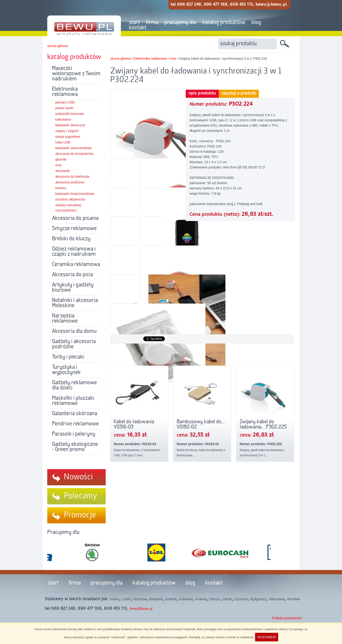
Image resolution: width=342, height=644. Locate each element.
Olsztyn (215, 599)
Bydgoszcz (258, 599)
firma (152, 23)
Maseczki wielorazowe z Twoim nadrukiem (76, 74)
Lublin (126, 599)
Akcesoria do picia (72, 275)
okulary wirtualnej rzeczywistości (68, 208)
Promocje (80, 515)
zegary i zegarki (67, 131)
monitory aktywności (70, 199)
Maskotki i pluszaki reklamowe (73, 401)
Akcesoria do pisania (75, 218)
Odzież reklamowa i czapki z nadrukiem (74, 252)
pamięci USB (65, 102)
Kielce (115, 599)
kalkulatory (63, 119)
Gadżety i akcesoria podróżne (74, 344)
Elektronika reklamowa (65, 92)
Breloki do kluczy (71, 239)
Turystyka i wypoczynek (66, 370)
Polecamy (81, 496)
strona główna (58, 46)
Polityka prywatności (287, 618)
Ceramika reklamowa (76, 265)
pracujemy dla (180, 23)
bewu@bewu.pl (141, 609)
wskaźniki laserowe (70, 114)
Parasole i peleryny (74, 434)
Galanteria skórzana (75, 414)
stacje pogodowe (68, 137)
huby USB (63, 142)
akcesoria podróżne (70, 182)
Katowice (186, 599)
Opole (227, 599)
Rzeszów (140, 599)
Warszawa (277, 599)
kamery (61, 188)
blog (256, 23)
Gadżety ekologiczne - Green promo (75, 447)
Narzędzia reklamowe (65, 319)
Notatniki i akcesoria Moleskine (75, 303)
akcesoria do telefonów (72, 177)
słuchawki (63, 171)
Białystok (156, 599)
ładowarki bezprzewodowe (75, 194)
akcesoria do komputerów (74, 154)
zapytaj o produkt (239, 93)
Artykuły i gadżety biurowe (73, 288)
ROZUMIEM (266, 637)
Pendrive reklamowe (75, 424)
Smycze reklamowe (74, 229)
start (134, 23)
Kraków (201, 599)
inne (58, 165)
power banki (64, 108)
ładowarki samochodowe (74, 148)
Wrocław (293, 599)
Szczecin (241, 599)
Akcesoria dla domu (74, 331)
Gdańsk (171, 599)
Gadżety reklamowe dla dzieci (74, 385)
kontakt (138, 28)
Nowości (78, 477)
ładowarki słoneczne (70, 125)
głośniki (61, 159)
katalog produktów (224, 23)
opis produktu (202, 93)
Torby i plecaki (68, 357)
